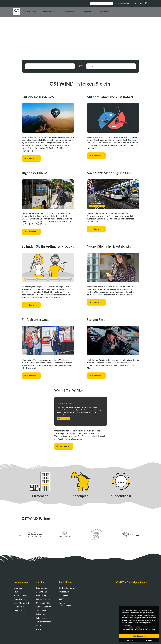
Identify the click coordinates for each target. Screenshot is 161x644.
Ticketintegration (44, 622)
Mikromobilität (43, 603)
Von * (29, 66)
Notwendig (128, 629)
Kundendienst (88, 14)
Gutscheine (41, 610)
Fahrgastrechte (43, 599)
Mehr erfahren (30, 158)
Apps (38, 629)
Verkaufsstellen (21, 595)
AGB (61, 599)
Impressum (64, 592)
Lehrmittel (41, 614)
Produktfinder (132, 14)
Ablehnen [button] (149, 640)
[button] (133, 534)
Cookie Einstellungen (65, 604)
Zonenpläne (41, 592)
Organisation (19, 599)
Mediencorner (42, 625)
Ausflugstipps (110, 14)
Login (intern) (19, 610)
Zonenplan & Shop (63, 14)
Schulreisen (41, 618)
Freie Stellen (19, 607)
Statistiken (140, 629)
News (16, 592)
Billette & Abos (38, 14)
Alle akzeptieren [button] (139, 636)
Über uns (18, 588)
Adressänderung (44, 607)
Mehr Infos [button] (126, 625)
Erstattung (41, 595)
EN (136, 3)
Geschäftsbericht (21, 603)
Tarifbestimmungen (68, 588)
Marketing (151, 629)
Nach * (91, 66)
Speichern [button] (129, 640)
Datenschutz (64, 595)
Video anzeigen (63, 419)
